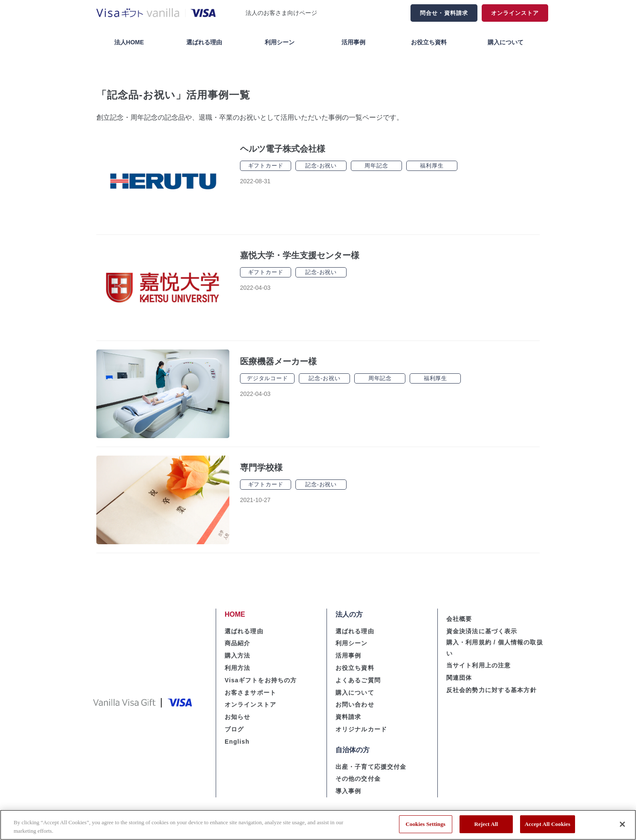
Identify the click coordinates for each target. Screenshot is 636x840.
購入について (506, 42)
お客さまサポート (250, 693)
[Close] (622, 824)
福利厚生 (432, 166)
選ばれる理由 (204, 42)
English (237, 742)
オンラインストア (515, 13)
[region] (318, 825)
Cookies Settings (426, 824)
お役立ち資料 (429, 42)
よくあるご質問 (358, 680)
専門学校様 (261, 468)
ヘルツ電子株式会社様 (283, 149)
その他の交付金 (358, 779)
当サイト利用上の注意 (478, 665)
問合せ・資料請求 (444, 13)
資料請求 (348, 717)
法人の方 (349, 614)
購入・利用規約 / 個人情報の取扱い (495, 648)
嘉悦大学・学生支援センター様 (300, 255)
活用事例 (353, 42)
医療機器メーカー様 (278, 361)
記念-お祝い (321, 166)
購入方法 (237, 655)
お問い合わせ (355, 704)
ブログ (234, 729)
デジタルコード (267, 378)
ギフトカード (266, 166)
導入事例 (348, 791)
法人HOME (129, 42)
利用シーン (280, 42)
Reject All (486, 824)
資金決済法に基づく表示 (482, 631)
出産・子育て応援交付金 (371, 767)
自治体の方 (353, 750)
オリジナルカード (361, 729)
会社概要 (459, 619)
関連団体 (459, 678)
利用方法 (237, 668)
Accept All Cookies (548, 824)
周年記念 (376, 166)
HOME (235, 614)
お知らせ (237, 717)
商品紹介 (237, 643)
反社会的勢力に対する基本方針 (491, 690)
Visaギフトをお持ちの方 (261, 680)
